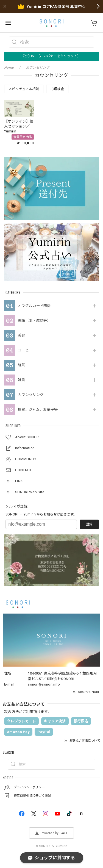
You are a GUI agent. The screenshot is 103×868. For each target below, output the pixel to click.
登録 (89, 524)
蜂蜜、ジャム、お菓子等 (38, 410)
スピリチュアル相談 (24, 89)
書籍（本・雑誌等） (34, 321)
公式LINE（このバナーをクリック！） (51, 56)
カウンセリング (31, 395)
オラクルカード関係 (34, 306)
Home (9, 68)
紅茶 (22, 365)
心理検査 (57, 89)
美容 (22, 335)
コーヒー (25, 350)
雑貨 (22, 380)
